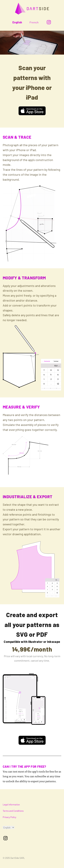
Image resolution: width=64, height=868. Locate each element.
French (34, 22)
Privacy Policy (9, 817)
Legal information (11, 805)
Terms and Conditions (13, 811)
